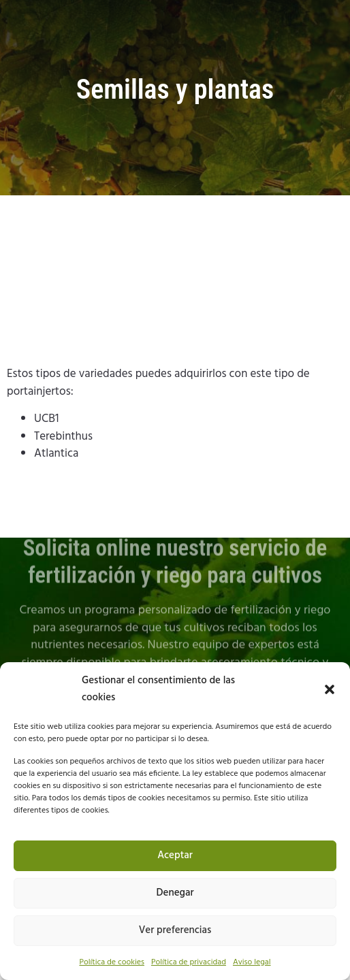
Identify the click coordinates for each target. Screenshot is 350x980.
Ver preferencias (175, 930)
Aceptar (175, 855)
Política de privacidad (189, 962)
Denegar (175, 893)
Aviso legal (252, 962)
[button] (330, 689)
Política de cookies (112, 962)
